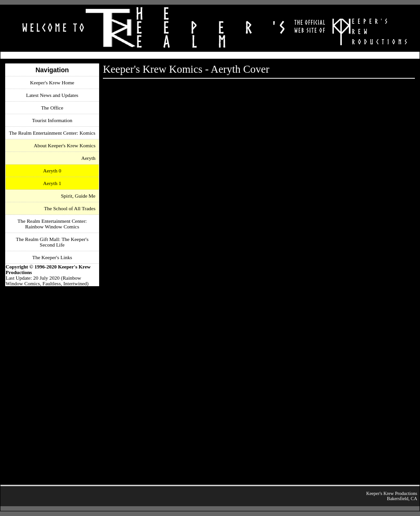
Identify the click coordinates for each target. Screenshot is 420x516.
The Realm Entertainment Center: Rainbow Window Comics (52, 224)
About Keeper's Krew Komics (65, 145)
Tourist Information (52, 120)
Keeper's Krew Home (52, 83)
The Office (52, 108)
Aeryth (88, 158)
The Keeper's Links (52, 257)
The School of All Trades (70, 208)
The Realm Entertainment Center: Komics (52, 133)
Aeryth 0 (52, 171)
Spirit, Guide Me (78, 196)
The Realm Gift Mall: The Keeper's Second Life (52, 242)
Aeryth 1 (52, 183)
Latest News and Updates (52, 95)
